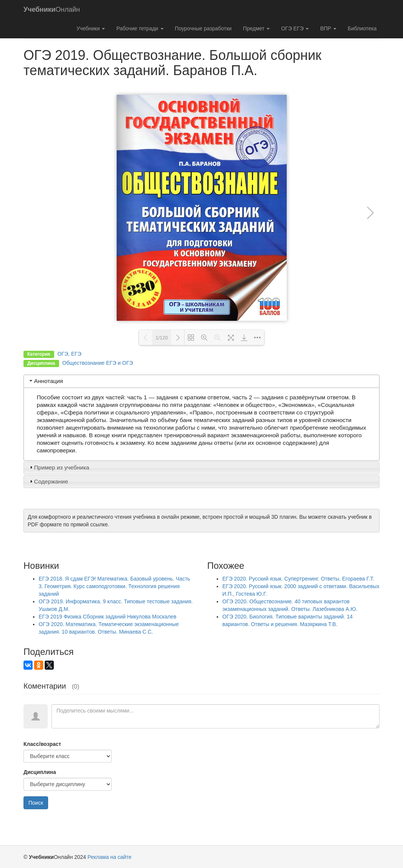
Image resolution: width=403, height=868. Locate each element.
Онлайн (52, 9)
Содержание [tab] (48, 481)
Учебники (91, 28)
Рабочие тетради (140, 28)
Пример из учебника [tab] (59, 467)
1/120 (162, 338)
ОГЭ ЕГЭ (295, 28)
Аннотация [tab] (46, 381)
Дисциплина (40, 772)
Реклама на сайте (109, 857)
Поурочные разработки (203, 28)
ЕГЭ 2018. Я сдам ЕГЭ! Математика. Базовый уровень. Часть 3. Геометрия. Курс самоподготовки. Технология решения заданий (114, 586)
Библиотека (362, 28)
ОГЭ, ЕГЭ (69, 354)
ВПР (328, 28)
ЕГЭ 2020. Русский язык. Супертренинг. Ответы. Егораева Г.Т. (298, 579)
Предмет (256, 28)
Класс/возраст (42, 744)
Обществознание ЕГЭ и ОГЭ (98, 363)
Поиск (36, 803)
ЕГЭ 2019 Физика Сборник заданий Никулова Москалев (108, 617)
